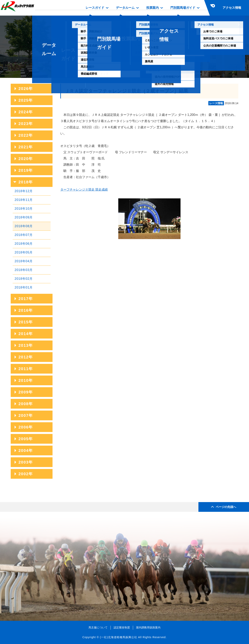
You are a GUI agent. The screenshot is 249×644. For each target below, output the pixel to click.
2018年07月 (24, 235)
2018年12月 (24, 191)
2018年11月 (24, 200)
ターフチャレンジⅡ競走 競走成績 (84, 190)
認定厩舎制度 (122, 627)
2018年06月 (24, 244)
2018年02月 (24, 279)
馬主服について (98, 627)
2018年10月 (24, 209)
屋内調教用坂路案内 (148, 627)
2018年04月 (24, 261)
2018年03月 (24, 270)
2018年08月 (24, 226)
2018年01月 (24, 287)
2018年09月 (24, 217)
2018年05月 (24, 252)
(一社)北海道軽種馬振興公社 (118, 637)
